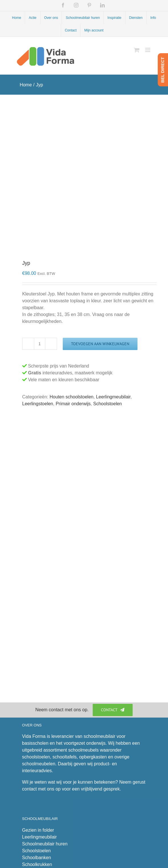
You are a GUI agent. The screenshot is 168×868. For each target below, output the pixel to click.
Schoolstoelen (108, 404)
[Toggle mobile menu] (148, 50)
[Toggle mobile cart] (137, 50)
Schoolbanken (36, 858)
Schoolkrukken (37, 864)
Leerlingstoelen (38, 404)
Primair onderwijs (73, 404)
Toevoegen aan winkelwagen (100, 344)
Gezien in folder (38, 830)
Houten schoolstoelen (72, 397)
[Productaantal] (40, 344)
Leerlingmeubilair (113, 397)
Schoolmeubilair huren (45, 844)
